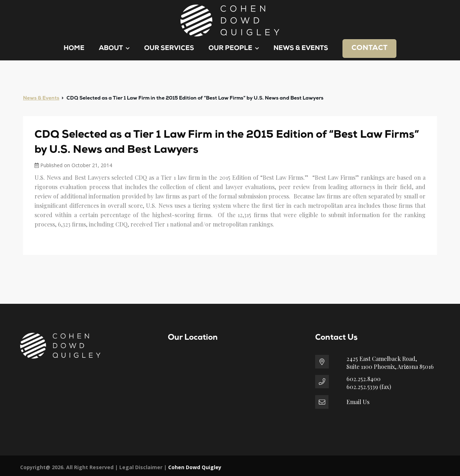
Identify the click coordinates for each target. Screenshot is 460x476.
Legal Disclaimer (141, 467)
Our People (234, 48)
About (114, 48)
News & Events (301, 48)
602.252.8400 (364, 379)
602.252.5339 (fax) (369, 387)
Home (74, 48)
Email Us (358, 402)
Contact (369, 48)
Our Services (169, 48)
